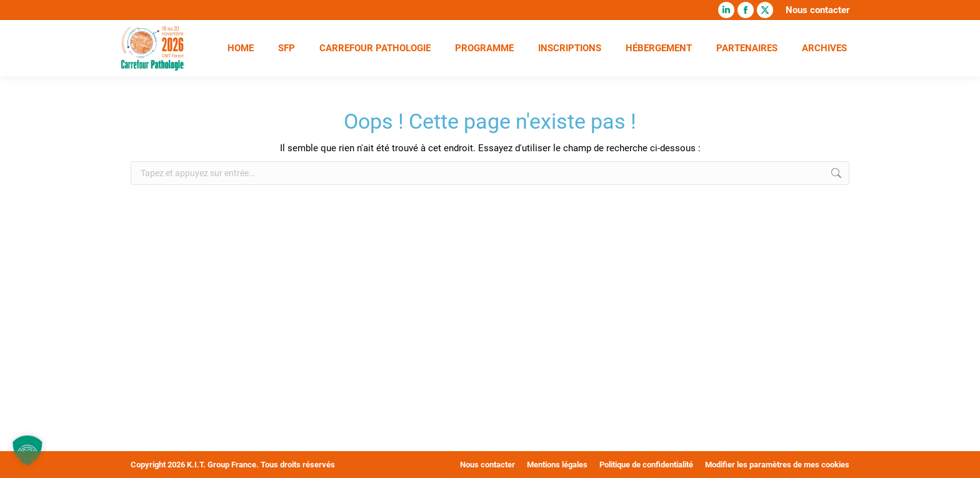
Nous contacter (817, 10)
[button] (27, 451)
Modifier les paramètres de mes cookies (777, 465)
